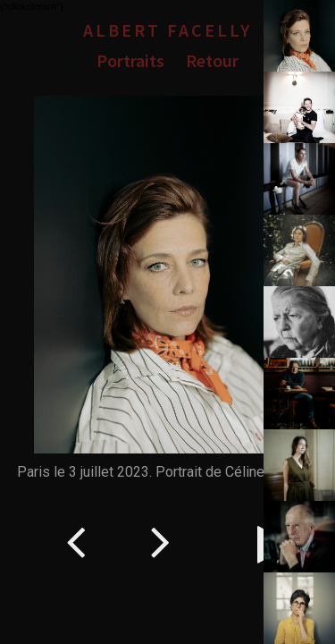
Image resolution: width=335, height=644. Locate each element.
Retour (212, 60)
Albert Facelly (167, 30)
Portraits (130, 60)
